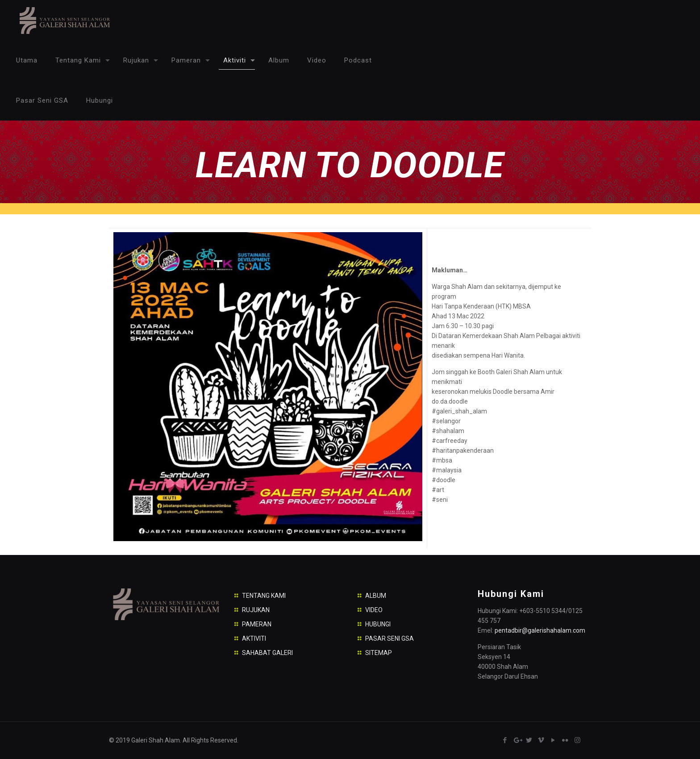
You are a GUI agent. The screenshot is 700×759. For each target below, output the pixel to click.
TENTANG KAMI (264, 596)
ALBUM (376, 596)
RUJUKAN (256, 610)
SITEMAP (379, 653)
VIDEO (374, 610)
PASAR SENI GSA (390, 638)
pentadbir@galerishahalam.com (540, 630)
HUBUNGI (378, 624)
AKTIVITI (254, 638)
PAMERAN (257, 624)
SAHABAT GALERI (267, 653)
